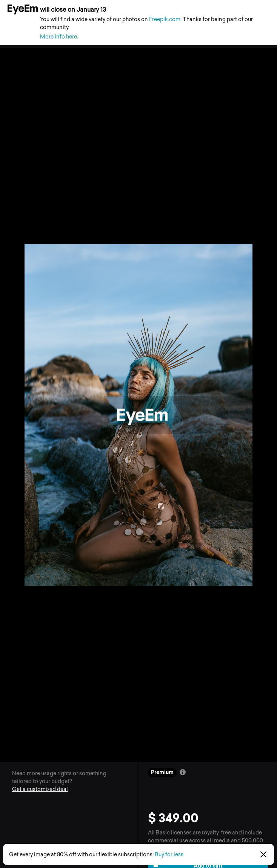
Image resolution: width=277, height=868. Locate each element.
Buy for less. (170, 855)
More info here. (59, 37)
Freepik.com (165, 19)
